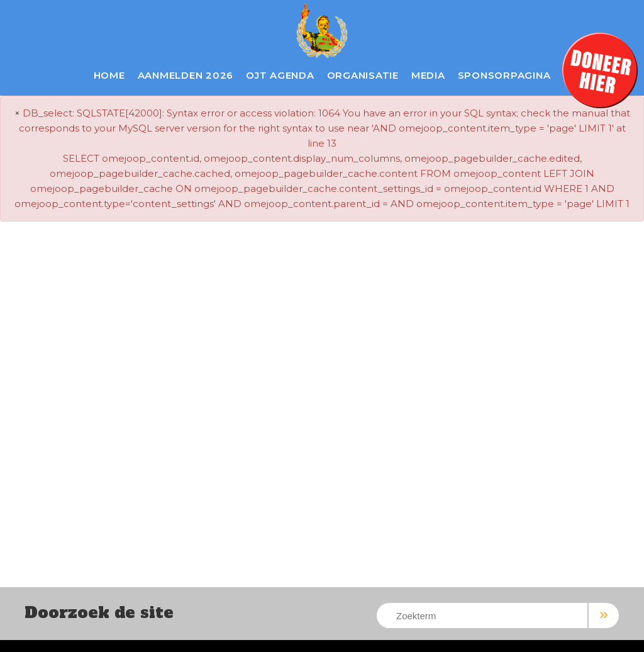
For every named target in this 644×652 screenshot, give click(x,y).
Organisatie (363, 75)
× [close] (17, 113)
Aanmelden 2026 (186, 75)
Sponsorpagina (504, 75)
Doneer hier (600, 70)
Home (109, 75)
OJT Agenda (280, 75)
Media (428, 75)
